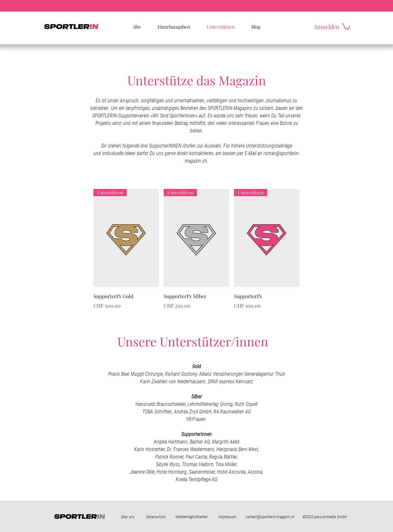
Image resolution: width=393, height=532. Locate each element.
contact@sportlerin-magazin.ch (270, 517)
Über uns (128, 517)
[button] (346, 27)
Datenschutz (156, 517)
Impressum (227, 517)
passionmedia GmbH (330, 517)
